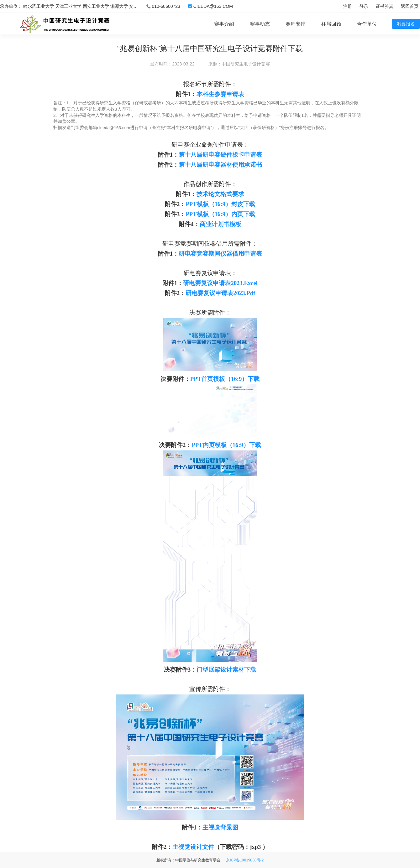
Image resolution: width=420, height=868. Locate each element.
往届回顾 (331, 24)
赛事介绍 (224, 24)
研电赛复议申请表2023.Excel (220, 283)
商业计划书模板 (220, 224)
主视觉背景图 (220, 827)
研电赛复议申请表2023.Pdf (220, 293)
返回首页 (410, 6)
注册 (348, 6)
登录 (364, 6)
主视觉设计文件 (193, 847)
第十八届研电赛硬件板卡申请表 (220, 155)
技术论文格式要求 (220, 194)
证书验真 (385, 6)
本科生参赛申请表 (220, 94)
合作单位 (367, 24)
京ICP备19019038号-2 (245, 860)
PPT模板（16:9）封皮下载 (220, 204)
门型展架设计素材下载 (226, 670)
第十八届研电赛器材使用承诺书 (220, 165)
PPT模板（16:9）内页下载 (220, 214)
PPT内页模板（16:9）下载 (226, 445)
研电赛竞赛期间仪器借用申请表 (220, 254)
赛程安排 (296, 24)
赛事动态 (260, 24)
